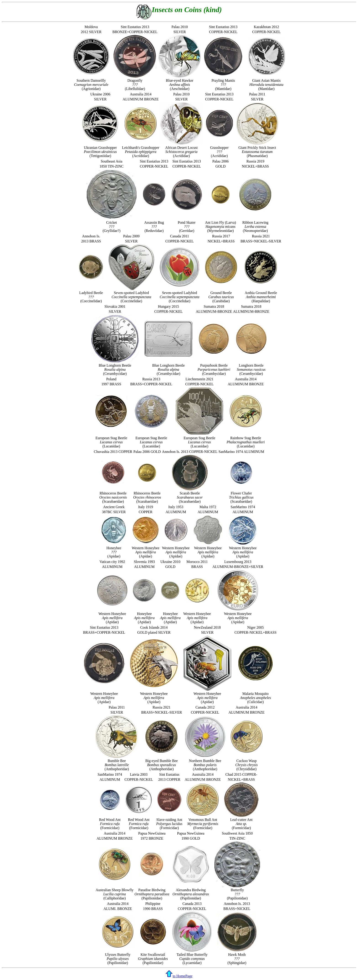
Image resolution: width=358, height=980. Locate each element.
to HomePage (179, 976)
